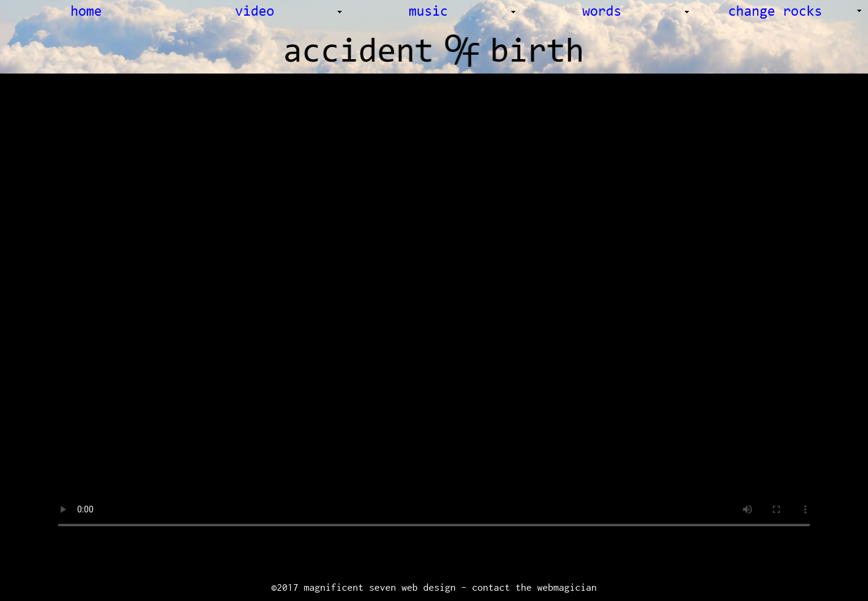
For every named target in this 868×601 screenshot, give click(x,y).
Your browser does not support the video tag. (434, 321)
